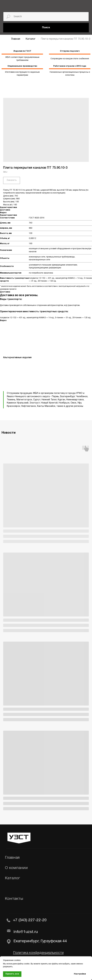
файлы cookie (23, 964)
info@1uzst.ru (26, 932)
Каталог (31, 39)
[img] (14, 5)
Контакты (14, 899)
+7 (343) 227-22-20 (30, 920)
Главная (16, 39)
